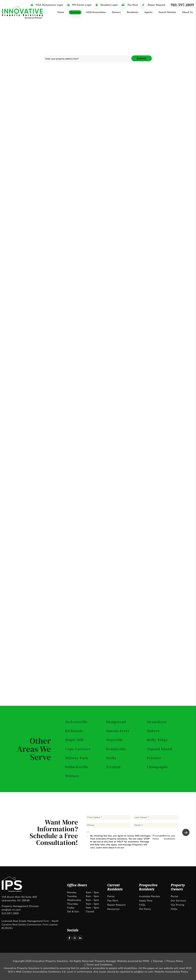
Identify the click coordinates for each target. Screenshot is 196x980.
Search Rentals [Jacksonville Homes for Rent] (167, 12)
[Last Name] (156, 817)
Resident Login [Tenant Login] (106, 5)
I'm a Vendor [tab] (175, 116)
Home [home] (61, 12)
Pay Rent (113, 901)
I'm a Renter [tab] (157, 116)
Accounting (133, 78)
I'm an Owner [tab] (137, 116)
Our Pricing (178, 905)
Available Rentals (150, 896)
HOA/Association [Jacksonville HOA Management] (96, 12)
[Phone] (158, 137)
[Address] (158, 144)
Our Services (178, 901)
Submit (142, 58)
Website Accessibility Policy (171, 972)
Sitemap (158, 961)
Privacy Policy (142, 195)
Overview (38, 78)
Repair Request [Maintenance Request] (153, 5)
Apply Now (146, 901)
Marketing (53, 78)
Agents (148, 12)
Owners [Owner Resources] (116, 12)
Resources (113, 909)
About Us (188, 12)
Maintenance (115, 78)
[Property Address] (88, 59)
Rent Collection (96, 78)
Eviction (147, 78)
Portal (111, 896)
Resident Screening (73, 78)
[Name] (158, 122)
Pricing (160, 78)
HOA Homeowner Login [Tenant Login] (46, 5)
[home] (22, 12)
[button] (69, 938)
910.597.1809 (182, 5)
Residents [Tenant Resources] (133, 12)
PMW (146, 961)
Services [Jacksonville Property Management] (75, 12)
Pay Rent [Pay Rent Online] (129, 5)
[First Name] (108, 817)
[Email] (158, 130)
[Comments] (158, 160)
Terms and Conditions (166, 195)
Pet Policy (145, 909)
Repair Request (116, 905)
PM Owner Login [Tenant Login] (79, 5)
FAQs (142, 905)
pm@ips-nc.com (11, 910)
